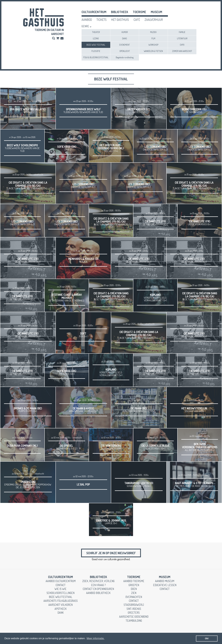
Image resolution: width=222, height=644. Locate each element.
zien (134, 594)
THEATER (96, 32)
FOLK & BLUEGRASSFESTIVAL (96, 57)
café (137, 20)
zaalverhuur (154, 20)
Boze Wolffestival (61, 598)
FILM (153, 38)
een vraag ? (98, 586)
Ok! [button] (207, 638)
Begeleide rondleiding (125, 57)
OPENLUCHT (125, 51)
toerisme (139, 12)
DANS (125, 38)
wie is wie (61, 590)
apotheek (61, 610)
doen (134, 590)
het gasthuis (120, 20)
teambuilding (134, 622)
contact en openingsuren (98, 590)
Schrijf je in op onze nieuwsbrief (111, 554)
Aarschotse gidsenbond (134, 618)
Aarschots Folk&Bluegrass (61, 602)
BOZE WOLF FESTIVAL (96, 45)
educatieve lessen (165, 586)
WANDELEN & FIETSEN (153, 51)
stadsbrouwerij (134, 606)
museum (156, 12)
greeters (134, 614)
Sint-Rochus (134, 610)
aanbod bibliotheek (98, 594)
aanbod (87, 20)
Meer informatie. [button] (96, 638)
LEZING (96, 38)
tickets (102, 20)
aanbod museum (165, 582)
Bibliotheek (120, 12)
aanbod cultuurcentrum (61, 582)
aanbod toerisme (134, 582)
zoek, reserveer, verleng (98, 582)
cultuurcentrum (94, 12)
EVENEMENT (125, 45)
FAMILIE (182, 32)
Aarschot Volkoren (61, 606)
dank (61, 614)
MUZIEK (153, 32)
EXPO (182, 45)
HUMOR (125, 32)
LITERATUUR (182, 38)
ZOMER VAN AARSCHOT (182, 51)
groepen (134, 586)
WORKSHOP (153, 45)
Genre (85, 26)
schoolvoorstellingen (61, 594)
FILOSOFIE (96, 51)
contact (61, 586)
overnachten (134, 598)
